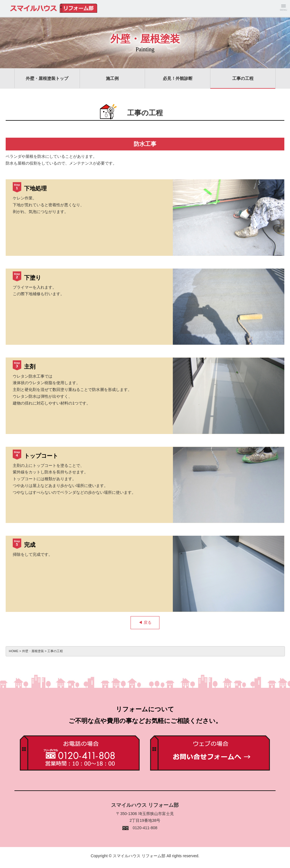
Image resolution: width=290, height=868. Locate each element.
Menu (283, 8)
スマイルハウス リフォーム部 (28, 8)
